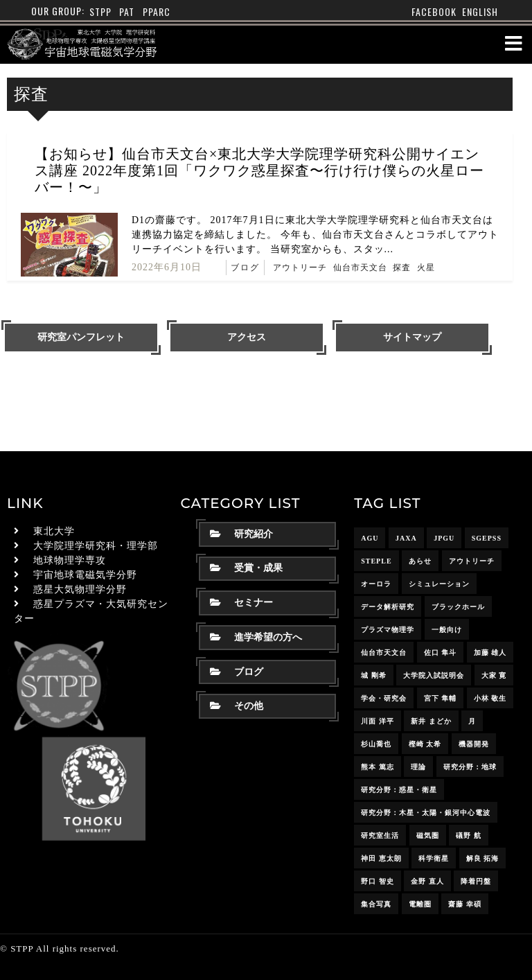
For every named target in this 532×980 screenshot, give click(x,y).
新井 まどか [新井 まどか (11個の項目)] (431, 721)
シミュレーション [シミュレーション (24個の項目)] (439, 584)
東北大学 (54, 531)
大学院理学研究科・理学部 (96, 546)
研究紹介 (241, 534)
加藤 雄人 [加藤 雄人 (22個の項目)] (490, 653)
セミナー (241, 603)
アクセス (247, 337)
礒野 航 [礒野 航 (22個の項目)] (469, 835)
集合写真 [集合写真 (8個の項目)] (376, 904)
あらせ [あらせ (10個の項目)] (420, 561)
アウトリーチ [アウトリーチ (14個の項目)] (472, 561)
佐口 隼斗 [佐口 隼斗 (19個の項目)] (441, 653)
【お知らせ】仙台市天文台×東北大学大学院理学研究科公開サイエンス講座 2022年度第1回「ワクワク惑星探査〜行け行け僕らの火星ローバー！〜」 (259, 170)
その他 (237, 706)
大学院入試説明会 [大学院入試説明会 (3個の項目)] (434, 675)
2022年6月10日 (167, 267)
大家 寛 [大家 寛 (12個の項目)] (494, 675)
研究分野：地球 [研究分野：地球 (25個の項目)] (470, 767)
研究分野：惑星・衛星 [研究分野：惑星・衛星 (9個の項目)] (399, 790)
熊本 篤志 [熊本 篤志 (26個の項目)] (378, 767)
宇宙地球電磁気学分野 (85, 575)
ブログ (245, 268)
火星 (426, 268)
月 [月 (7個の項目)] (472, 721)
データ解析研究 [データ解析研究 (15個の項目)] (388, 607)
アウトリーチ (300, 268)
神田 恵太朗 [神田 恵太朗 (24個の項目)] (381, 858)
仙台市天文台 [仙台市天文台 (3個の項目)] (384, 653)
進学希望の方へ (256, 637)
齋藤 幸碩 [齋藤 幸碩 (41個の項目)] (465, 904)
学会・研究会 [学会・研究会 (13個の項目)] (384, 698)
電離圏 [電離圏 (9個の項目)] (420, 904)
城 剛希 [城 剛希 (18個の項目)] (374, 675)
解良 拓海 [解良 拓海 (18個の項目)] (483, 858)
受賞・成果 (246, 568)
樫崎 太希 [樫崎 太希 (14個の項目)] (425, 744)
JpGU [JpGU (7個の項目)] (444, 538)
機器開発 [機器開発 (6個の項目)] (474, 744)
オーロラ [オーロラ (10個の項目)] (376, 584)
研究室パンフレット (81, 337)
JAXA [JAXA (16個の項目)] (406, 538)
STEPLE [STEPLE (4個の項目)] (376, 561)
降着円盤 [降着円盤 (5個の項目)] (476, 881)
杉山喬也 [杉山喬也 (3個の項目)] (376, 744)
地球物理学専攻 (70, 560)
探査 (402, 268)
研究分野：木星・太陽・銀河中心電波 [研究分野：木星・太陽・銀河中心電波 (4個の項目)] (426, 813)
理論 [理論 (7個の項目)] (418, 767)
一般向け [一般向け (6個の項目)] (447, 630)
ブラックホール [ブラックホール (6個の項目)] (458, 607)
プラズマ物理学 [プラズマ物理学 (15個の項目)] (388, 630)
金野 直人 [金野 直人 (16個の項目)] (427, 881)
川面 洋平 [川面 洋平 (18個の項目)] (378, 721)
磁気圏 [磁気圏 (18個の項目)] (428, 835)
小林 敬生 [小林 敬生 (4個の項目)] (490, 698)
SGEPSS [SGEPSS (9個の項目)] (487, 538)
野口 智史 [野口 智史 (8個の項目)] (378, 881)
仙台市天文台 (360, 268)
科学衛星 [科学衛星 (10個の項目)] (434, 858)
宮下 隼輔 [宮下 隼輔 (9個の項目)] (441, 698)
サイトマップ (412, 337)
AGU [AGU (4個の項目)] (370, 538)
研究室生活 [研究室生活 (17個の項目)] (380, 835)
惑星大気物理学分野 (80, 589)
